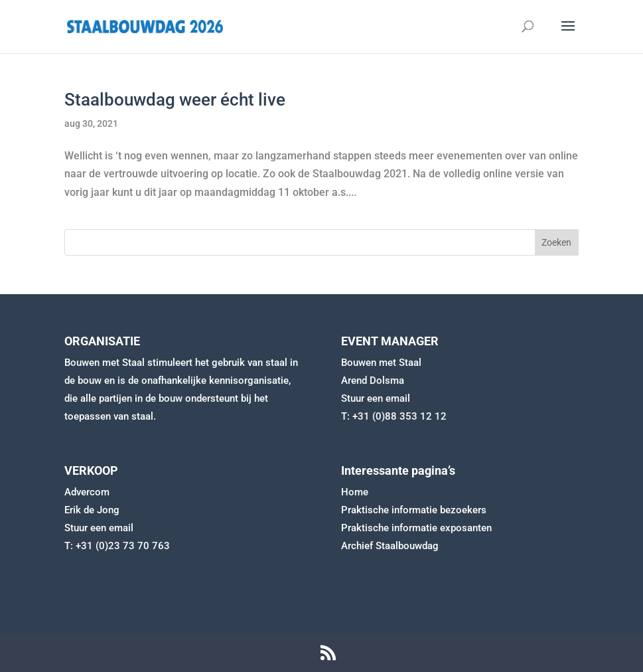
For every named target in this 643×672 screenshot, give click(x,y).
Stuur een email (376, 398)
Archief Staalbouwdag (390, 546)
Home (355, 492)
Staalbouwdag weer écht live (175, 100)
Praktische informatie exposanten (416, 528)
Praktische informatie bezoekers (414, 510)
